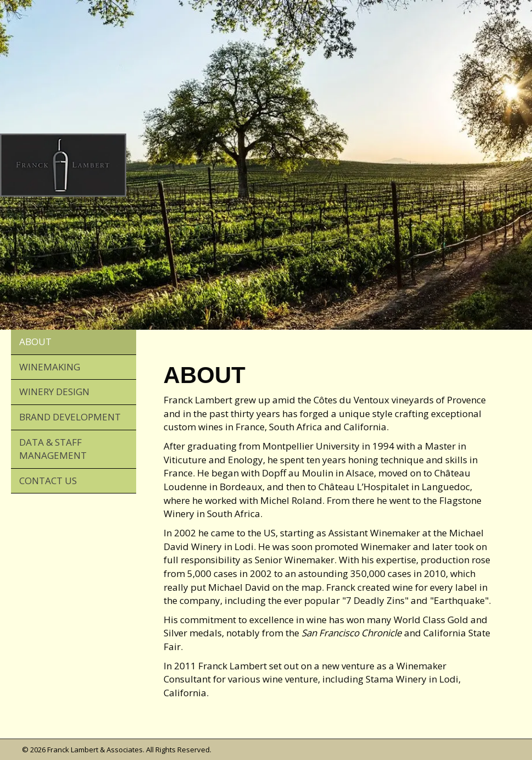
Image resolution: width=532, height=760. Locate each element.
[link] (74, 342)
